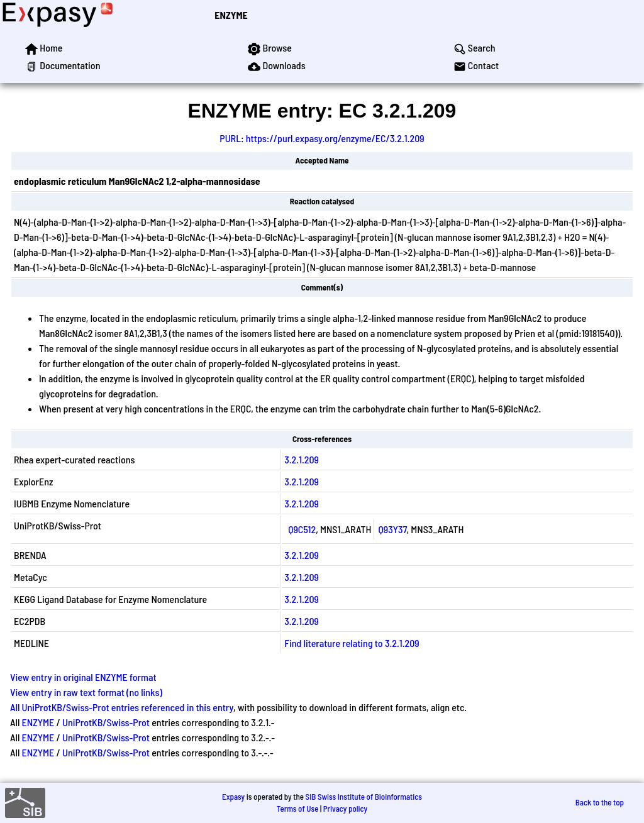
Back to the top (600, 802)
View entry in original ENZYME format (83, 677)
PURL (230, 138)
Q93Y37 (392, 529)
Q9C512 (302, 529)
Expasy (233, 797)
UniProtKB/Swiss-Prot (106, 722)
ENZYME (231, 15)
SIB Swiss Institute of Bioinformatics (364, 797)
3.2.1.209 (302, 459)
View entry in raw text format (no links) (86, 692)
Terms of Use (298, 809)
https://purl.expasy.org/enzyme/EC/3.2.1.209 (335, 138)
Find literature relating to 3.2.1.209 (352, 643)
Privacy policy (345, 809)
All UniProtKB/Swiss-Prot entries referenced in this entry (122, 707)
